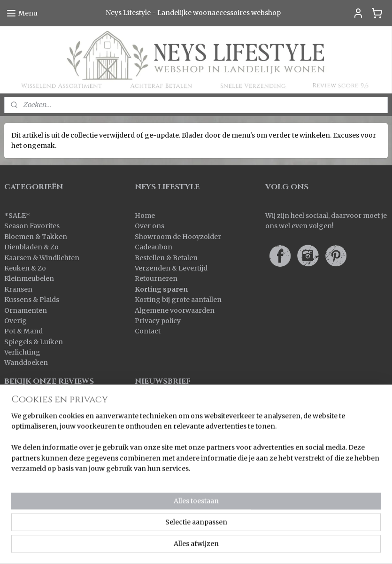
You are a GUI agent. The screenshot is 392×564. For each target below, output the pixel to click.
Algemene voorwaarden (175, 310)
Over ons (150, 226)
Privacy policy (158, 321)
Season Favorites (32, 226)
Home (145, 216)
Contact (148, 331)
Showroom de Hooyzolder (178, 237)
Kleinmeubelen (29, 278)
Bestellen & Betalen (166, 258)
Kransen (18, 289)
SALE (17, 216)
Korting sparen (161, 289)
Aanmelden (161, 421)
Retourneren (156, 278)
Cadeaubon (154, 247)
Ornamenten (26, 310)
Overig (15, 321)
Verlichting (22, 352)
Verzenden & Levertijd (171, 268)
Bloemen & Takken (36, 237)
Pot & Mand (23, 331)
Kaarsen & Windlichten (42, 258)
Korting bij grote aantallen (178, 300)
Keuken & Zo (25, 268)
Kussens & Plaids (32, 300)
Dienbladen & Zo (31, 247)
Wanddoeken (26, 363)
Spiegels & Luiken (34, 342)
